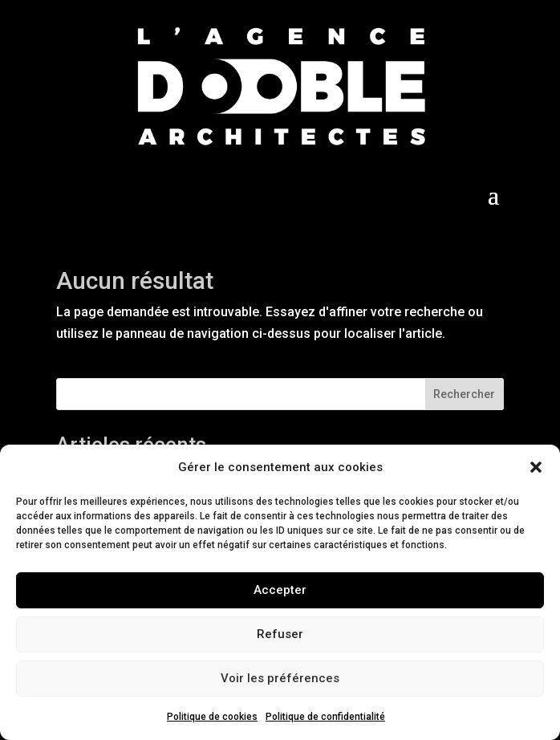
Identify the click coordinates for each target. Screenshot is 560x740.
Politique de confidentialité (325, 717)
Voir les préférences (280, 678)
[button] (536, 467)
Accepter (280, 590)
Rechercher (464, 394)
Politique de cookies (212, 717)
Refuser (280, 634)
